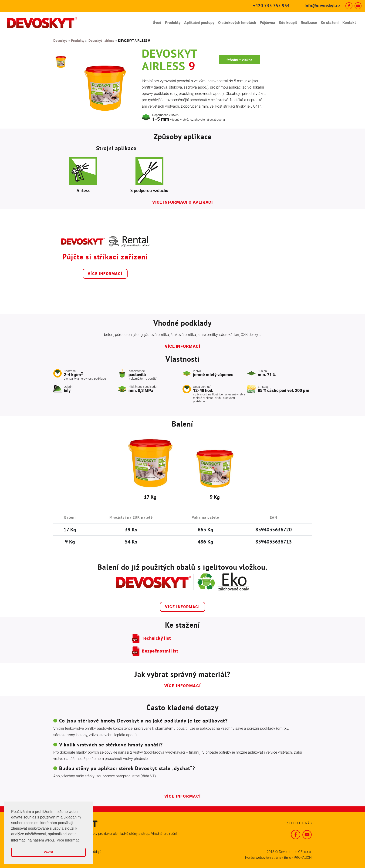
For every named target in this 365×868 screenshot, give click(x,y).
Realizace (309, 23)
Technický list (156, 638)
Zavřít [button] (48, 852)
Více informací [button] (68, 840)
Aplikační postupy (199, 23)
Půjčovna (267, 23)
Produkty (173, 23)
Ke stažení (330, 23)
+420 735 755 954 (271, 6)
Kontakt (349, 23)
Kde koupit (288, 23)
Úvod (157, 23)
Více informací (105, 274)
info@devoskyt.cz (322, 6)
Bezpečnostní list (160, 651)
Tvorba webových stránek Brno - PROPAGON (278, 858)
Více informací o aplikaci (182, 202)
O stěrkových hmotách (237, 23)
